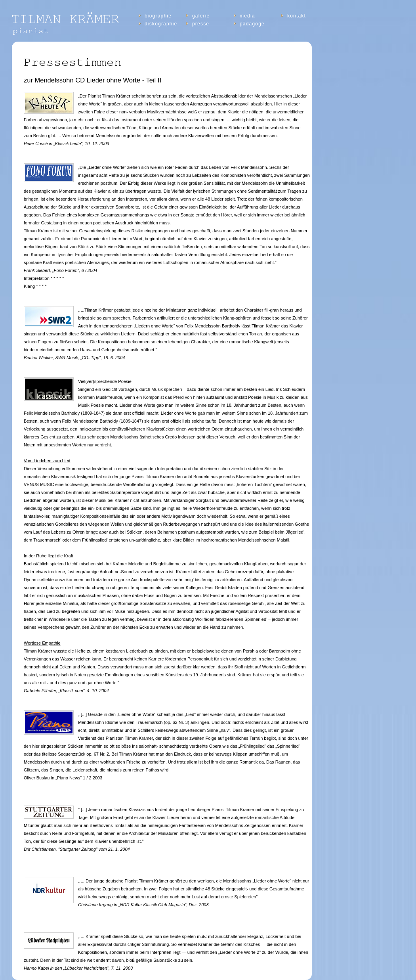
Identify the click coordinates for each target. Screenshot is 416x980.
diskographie (161, 24)
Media (247, 16)
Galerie (201, 16)
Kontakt (297, 16)
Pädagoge (252, 24)
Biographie (158, 16)
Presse (201, 24)
